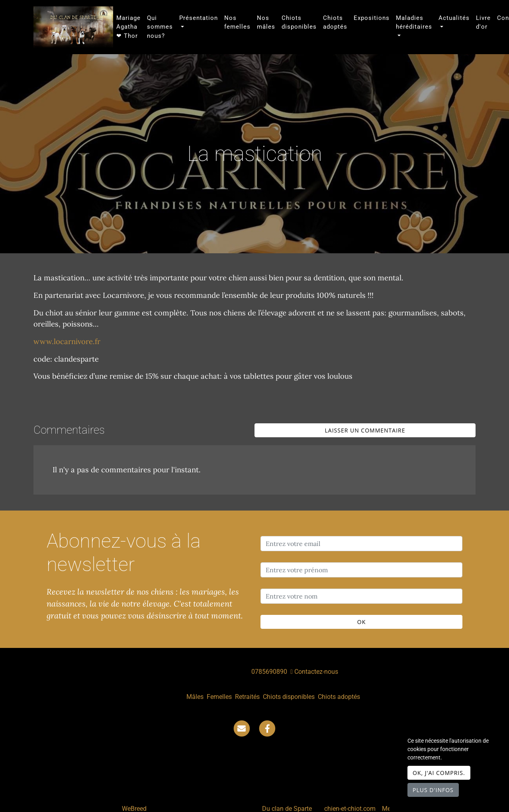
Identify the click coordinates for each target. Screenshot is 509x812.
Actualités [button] (454, 18)
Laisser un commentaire (365, 430)
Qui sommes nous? (160, 27)
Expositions (372, 18)
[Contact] (242, 728)
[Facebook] (267, 728)
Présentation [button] (199, 18)
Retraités (247, 697)
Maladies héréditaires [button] (414, 23)
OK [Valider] (361, 622)
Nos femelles (237, 23)
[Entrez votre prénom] (361, 570)
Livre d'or (483, 23)
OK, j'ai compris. (439, 773)
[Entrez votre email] (361, 544)
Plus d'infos (433, 790)
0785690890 (269, 672)
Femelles (219, 697)
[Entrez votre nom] (361, 596)
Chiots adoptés (335, 23)
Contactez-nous (314, 672)
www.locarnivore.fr (67, 341)
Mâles (195, 697)
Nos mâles (266, 23)
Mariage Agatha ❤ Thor (128, 27)
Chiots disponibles (299, 23)
